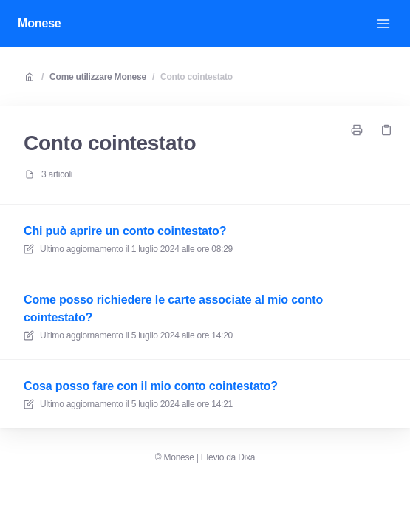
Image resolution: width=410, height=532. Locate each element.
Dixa (246, 457)
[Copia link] (386, 130)
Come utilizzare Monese (98, 77)
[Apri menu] (383, 24)
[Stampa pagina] (357, 130)
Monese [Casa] (40, 23)
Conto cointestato (197, 77)
